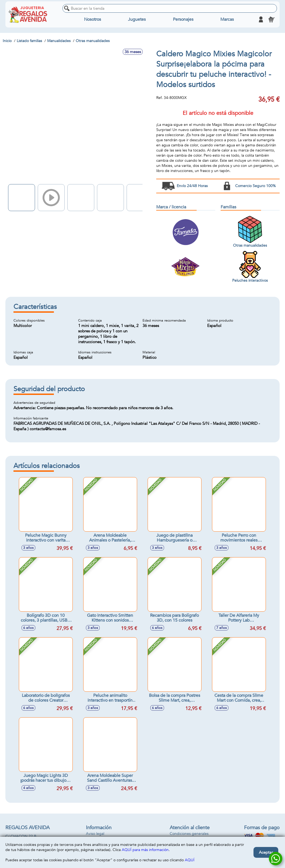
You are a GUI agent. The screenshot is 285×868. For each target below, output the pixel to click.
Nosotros (93, 19)
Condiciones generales (189, 834)
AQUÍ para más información (145, 850)
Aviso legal (95, 834)
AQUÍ (190, 860)
